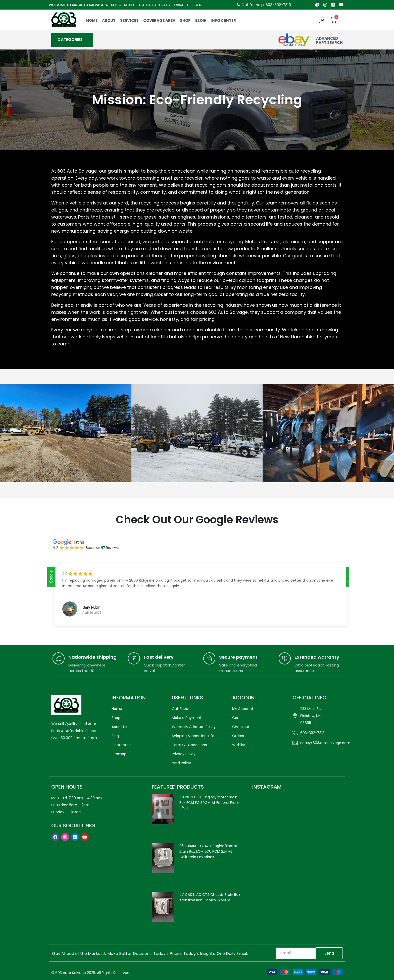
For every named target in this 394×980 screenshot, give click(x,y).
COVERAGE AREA (159, 20)
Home (92, 20)
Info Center (223, 20)
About (109, 20)
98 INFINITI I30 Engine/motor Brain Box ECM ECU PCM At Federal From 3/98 (209, 803)
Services (129, 20)
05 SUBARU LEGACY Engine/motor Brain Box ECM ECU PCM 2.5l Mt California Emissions (208, 851)
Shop (185, 20)
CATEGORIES (70, 40)
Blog (201, 20)
